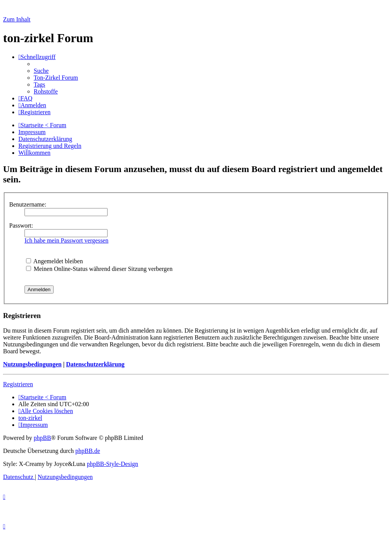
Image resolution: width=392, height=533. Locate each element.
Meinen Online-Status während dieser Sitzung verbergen (99, 269)
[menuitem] (41, 71)
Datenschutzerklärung (95, 364)
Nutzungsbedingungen (32, 364)
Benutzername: (28, 204)
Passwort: (21, 225)
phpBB (42, 438)
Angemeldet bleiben (54, 261)
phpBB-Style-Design (113, 464)
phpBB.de (88, 451)
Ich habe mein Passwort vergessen (66, 240)
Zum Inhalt (17, 19)
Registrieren (18, 384)
